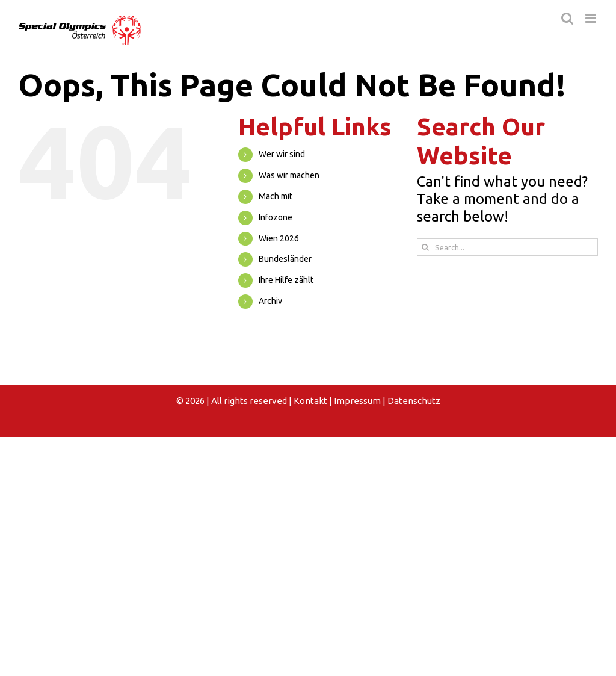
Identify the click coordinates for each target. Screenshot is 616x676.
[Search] (426, 247)
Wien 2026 (279, 238)
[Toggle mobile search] (567, 18)
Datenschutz (414, 401)
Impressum (357, 401)
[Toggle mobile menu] (592, 18)
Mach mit (276, 196)
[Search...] (507, 247)
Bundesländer (285, 259)
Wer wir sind (282, 154)
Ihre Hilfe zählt (286, 280)
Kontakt (310, 401)
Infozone (276, 217)
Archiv (270, 301)
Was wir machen (289, 175)
